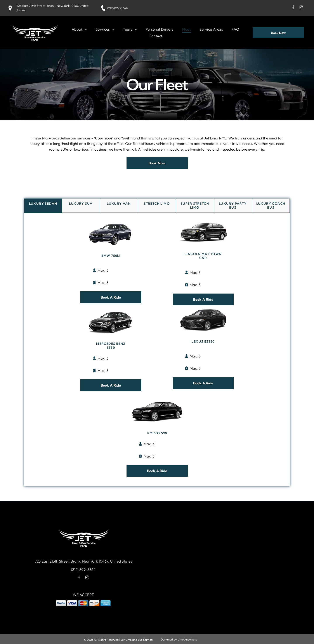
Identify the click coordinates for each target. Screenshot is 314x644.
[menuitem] (79, 28)
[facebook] (293, 8)
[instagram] (301, 8)
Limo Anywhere (187, 638)
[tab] (43, 205)
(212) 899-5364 (117, 8)
